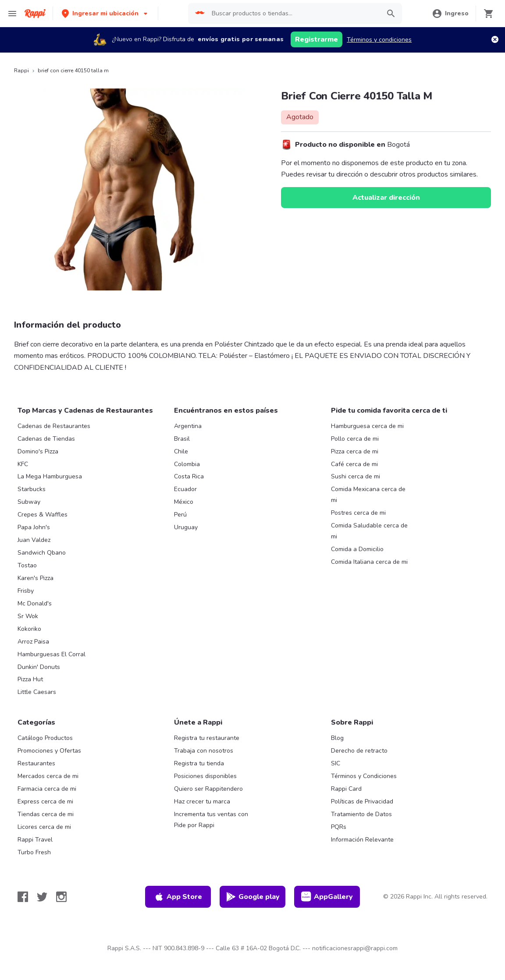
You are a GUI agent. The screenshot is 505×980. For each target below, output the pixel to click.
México (184, 502)
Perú (180, 515)
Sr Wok (28, 616)
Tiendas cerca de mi (46, 814)
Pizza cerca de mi (355, 451)
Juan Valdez (34, 540)
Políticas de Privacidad (362, 801)
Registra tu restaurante (207, 738)
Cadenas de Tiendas (46, 439)
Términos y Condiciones (364, 776)
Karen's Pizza (36, 578)
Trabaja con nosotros (204, 751)
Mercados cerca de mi (48, 776)
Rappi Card (346, 789)
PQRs (339, 827)
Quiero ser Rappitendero (208, 789)
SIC (336, 763)
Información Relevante (362, 840)
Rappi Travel (35, 840)
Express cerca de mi (45, 801)
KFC (23, 464)
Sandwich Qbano (42, 553)
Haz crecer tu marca (202, 801)
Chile (181, 451)
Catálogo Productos (45, 738)
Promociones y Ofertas (49, 751)
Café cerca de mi (354, 464)
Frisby (26, 591)
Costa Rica (189, 476)
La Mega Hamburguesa (50, 476)
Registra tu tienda (199, 763)
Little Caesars (37, 692)
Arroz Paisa (33, 642)
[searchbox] (293, 14)
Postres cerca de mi (358, 513)
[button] (105, 13)
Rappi (21, 71)
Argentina (188, 426)
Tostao (27, 565)
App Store (178, 897)
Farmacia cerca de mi (47, 789)
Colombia (187, 464)
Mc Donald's (35, 603)
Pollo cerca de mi (355, 439)
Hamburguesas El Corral (52, 654)
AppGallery (327, 897)
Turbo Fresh (34, 852)
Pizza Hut (30, 679)
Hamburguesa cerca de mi (367, 426)
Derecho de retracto (359, 751)
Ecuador (185, 489)
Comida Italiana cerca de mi (369, 562)
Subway (29, 502)
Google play (253, 897)
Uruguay (186, 527)
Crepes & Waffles (43, 515)
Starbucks (32, 489)
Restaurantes (36, 763)
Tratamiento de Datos (361, 814)
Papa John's (34, 527)
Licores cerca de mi (44, 827)
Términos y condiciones (379, 40)
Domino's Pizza (38, 451)
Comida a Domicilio (357, 549)
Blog (337, 738)
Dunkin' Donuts (39, 667)
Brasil (182, 439)
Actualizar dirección (386, 198)
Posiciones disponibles (205, 776)
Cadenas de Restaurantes (54, 426)
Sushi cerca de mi (356, 476)
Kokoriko (29, 629)
